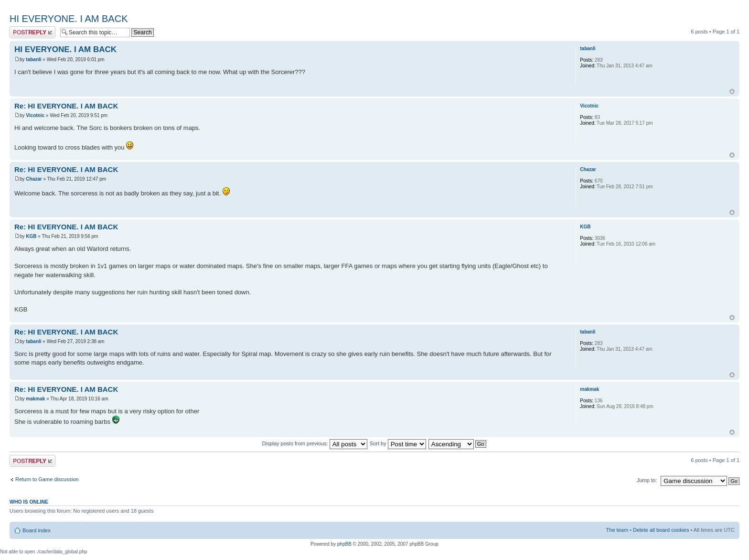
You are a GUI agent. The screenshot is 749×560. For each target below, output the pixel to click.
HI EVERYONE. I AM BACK (69, 19)
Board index (37, 530)
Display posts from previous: (315, 443)
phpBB (344, 544)
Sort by (398, 443)
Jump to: (647, 480)
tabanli (33, 59)
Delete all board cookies (661, 530)
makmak (35, 399)
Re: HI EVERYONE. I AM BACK (66, 106)
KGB (31, 236)
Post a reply (32, 32)
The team (617, 530)
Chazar (34, 179)
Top (732, 92)
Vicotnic (35, 115)
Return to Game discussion (47, 479)
